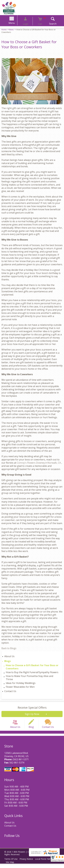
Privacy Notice (28, 863)
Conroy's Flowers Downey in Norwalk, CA (39, 463)
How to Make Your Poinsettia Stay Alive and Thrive (29, 678)
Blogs (8, 661)
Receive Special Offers (32, 708)
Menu (16, 23)
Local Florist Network (49, 863)
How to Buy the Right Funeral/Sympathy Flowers (32, 672)
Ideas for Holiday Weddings (21, 683)
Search (48, 24)
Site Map (11, 866)
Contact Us (10, 691)
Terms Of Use (12, 863)
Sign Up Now (32, 714)
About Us (9, 656)
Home (4, 30)
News (11, 30)
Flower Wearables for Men (20, 687)
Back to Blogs (9, 648)
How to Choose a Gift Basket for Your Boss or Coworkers (32, 667)
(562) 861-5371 (19, 764)
